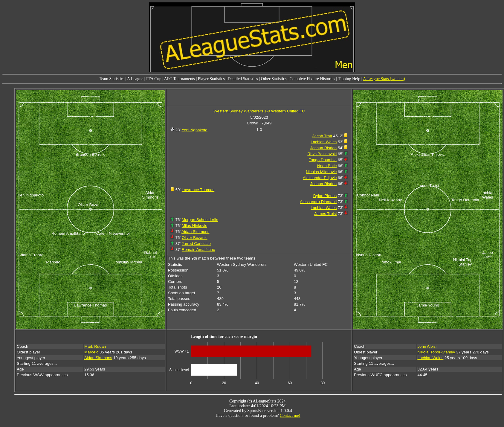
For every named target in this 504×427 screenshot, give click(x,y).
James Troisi (325, 214)
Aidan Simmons (195, 232)
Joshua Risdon (323, 148)
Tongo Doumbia (323, 160)
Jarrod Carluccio (196, 244)
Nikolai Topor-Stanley (436, 352)
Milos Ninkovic (194, 226)
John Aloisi (427, 346)
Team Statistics (112, 79)
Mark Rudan (95, 346)
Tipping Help (349, 79)
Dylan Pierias (325, 196)
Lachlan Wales (324, 142)
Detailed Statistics (243, 79)
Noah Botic (327, 166)
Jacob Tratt (322, 136)
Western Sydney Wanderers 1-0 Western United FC (259, 111)
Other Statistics (274, 79)
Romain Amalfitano (198, 250)
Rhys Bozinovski (322, 154)
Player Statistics (211, 79)
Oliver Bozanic (195, 238)
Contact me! (290, 415)
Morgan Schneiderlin (200, 220)
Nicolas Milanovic (321, 172)
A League (135, 79)
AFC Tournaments (180, 79)
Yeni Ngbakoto (195, 130)
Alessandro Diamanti (318, 202)
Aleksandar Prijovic (320, 178)
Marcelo (91, 352)
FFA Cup (154, 79)
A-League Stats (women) (384, 79)
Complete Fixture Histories (312, 79)
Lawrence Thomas (198, 190)
